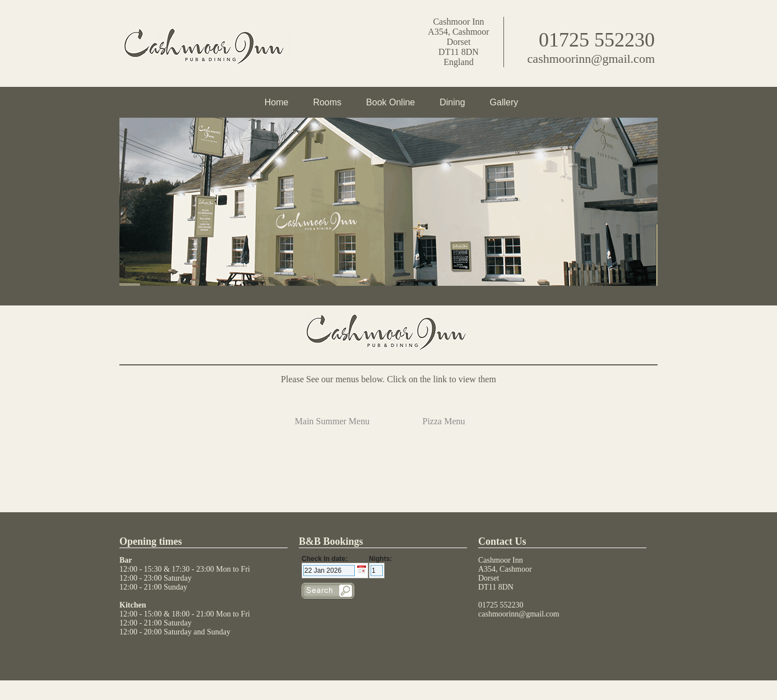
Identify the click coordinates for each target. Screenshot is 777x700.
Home (277, 102)
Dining (452, 102)
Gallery (504, 102)
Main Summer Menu (332, 421)
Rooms (327, 102)
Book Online (390, 102)
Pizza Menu (444, 421)
